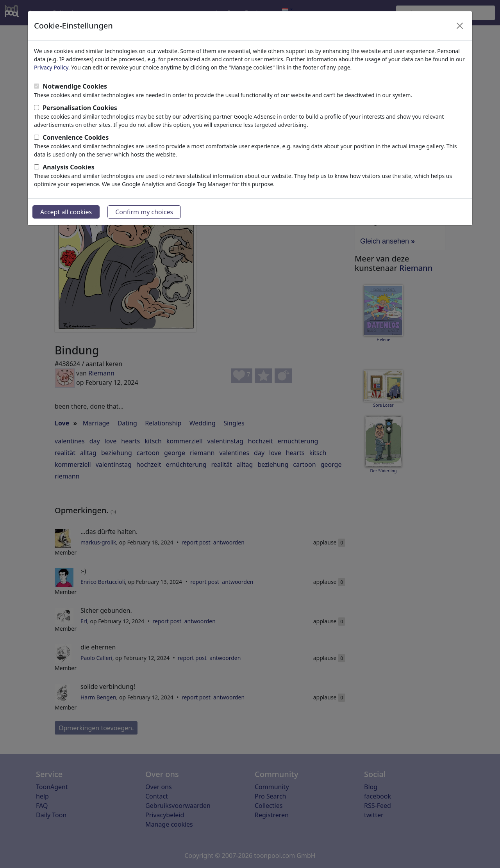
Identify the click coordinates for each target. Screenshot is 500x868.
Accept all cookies (66, 212)
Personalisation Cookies (80, 108)
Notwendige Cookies (75, 86)
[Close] (460, 26)
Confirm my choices (144, 212)
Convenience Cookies (76, 137)
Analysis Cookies (69, 167)
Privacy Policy (51, 67)
